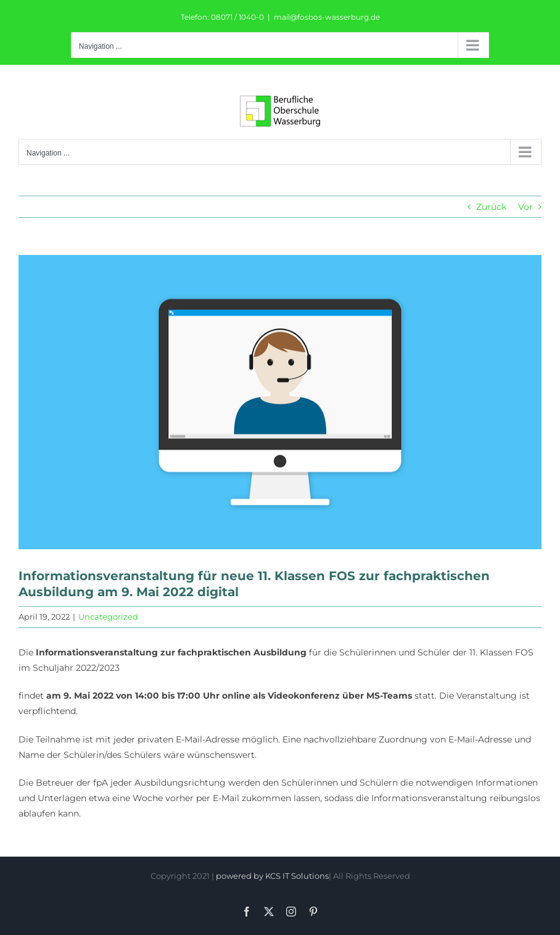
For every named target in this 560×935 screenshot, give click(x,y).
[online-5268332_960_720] (280, 402)
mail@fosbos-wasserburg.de (327, 17)
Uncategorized (108, 617)
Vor (525, 207)
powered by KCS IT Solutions (272, 876)
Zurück (491, 207)
